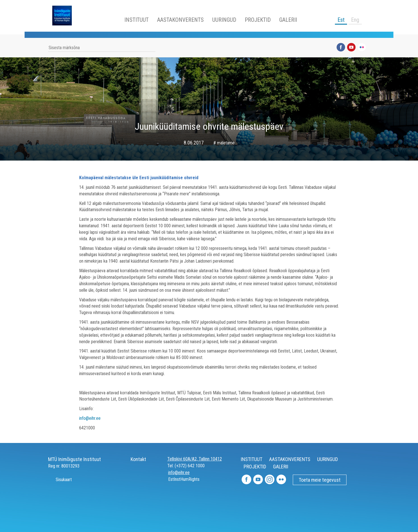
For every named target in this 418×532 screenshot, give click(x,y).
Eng (355, 20)
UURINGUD (224, 20)
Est (341, 20)
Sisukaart (60, 480)
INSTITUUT (137, 20)
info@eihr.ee (90, 418)
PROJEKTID (258, 20)
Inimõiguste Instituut (65, 16)
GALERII (288, 20)
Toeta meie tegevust (320, 480)
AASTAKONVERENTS (180, 20)
